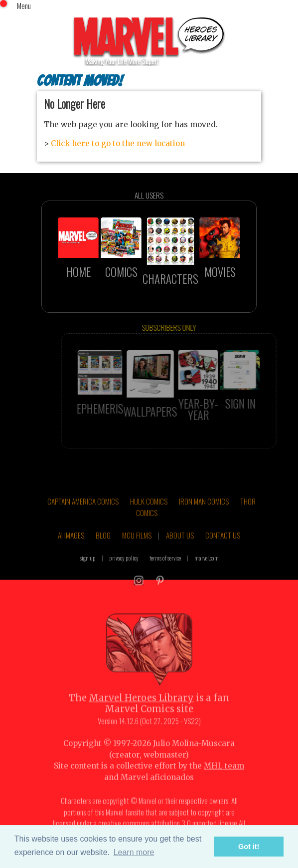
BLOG (103, 545)
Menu (24, 5)
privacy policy (124, 567)
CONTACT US (223, 545)
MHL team (224, 776)
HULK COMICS (149, 511)
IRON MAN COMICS (204, 511)
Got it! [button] (249, 847)
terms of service (165, 567)
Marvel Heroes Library (141, 708)
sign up (88, 567)
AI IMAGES (71, 545)
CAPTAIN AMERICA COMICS (83, 511)
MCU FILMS (137, 545)
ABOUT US (180, 545)
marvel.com (207, 567)
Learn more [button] (134, 852)
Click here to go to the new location (118, 143)
